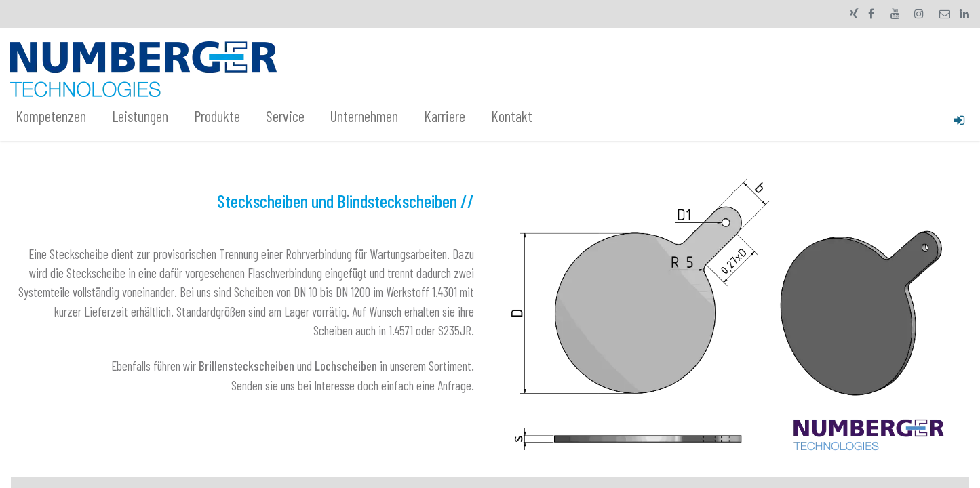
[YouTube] (895, 14)
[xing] (854, 14)
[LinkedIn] (964, 14)
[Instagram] (919, 14)
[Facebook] (871, 14)
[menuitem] (58, 117)
